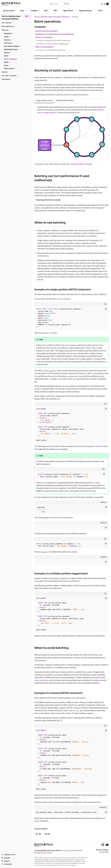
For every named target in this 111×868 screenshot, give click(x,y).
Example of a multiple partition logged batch (52, 44)
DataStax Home (8, 855)
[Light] (102, 4)
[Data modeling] (16, 26)
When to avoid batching (44, 47)
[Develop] (16, 30)
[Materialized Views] (17, 50)
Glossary (6, 858)
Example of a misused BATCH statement (51, 50)
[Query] (17, 66)
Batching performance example (49, 200)
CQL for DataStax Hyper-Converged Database (52, 17)
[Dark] (105, 4)
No (47, 834)
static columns (97, 446)
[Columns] (17, 40)
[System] (107, 4)
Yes (38, 834)
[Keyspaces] (17, 34)
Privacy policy (66, 851)
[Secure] (16, 72)
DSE (57, 11)
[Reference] (16, 79)
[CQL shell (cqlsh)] (16, 76)
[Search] (60, 4)
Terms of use (77, 851)
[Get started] (16, 23)
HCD (47, 11)
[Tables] (17, 37)
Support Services (87, 11)
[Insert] (17, 56)
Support (6, 861)
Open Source (69, 11)
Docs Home (9, 11)
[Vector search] (17, 69)
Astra (23, 11)
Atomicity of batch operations (47, 31)
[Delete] (17, 62)
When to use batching (44, 37)
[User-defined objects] (17, 46)
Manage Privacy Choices (43, 853)
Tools (101, 11)
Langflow (35, 11)
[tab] (44, 100)
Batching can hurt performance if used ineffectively (54, 34)
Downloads (7, 864)
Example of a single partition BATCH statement (53, 41)
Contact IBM (104, 852)
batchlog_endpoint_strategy (81, 164)
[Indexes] (17, 53)
